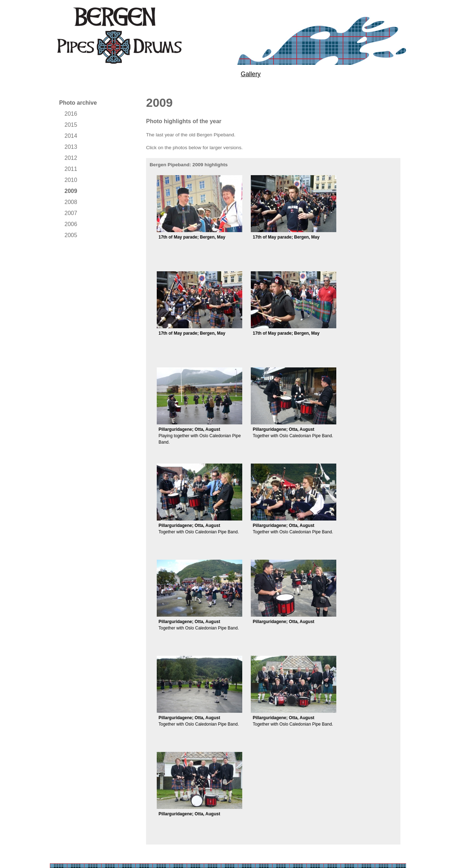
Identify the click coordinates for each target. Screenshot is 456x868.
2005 (71, 235)
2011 (71, 169)
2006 (71, 224)
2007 (71, 213)
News (302, 74)
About (63, 74)
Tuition (112, 74)
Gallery (251, 74)
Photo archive (78, 103)
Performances (173, 74)
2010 (71, 180)
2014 (71, 136)
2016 (71, 114)
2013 (71, 147)
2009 (71, 191)
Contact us (355, 74)
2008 (71, 202)
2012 (71, 158)
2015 (71, 125)
